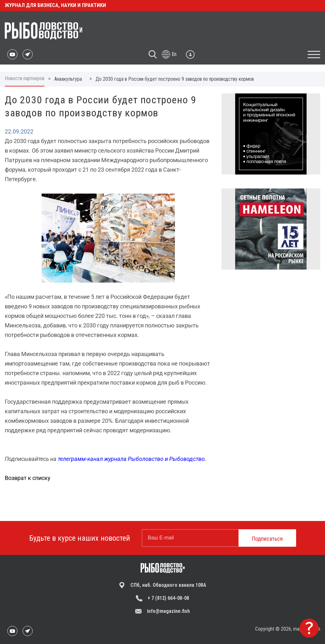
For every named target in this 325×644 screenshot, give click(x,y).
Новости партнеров (25, 78)
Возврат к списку (28, 478)
